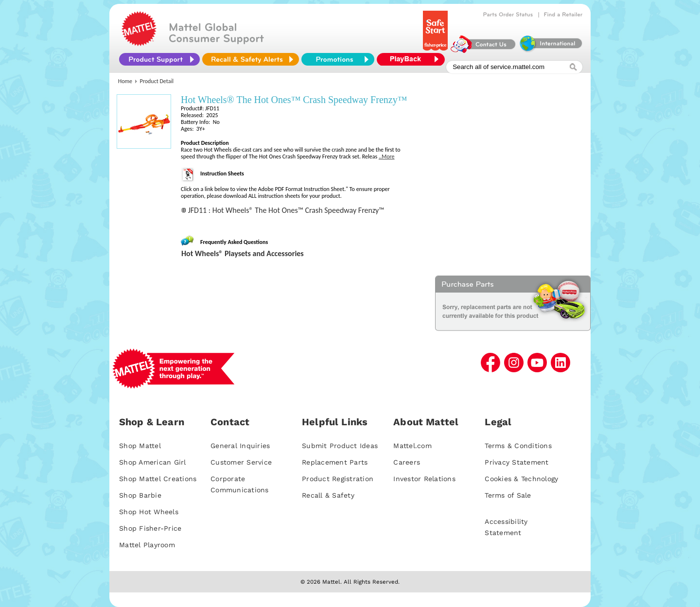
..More (387, 156)
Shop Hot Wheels (149, 512)
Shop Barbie (140, 495)
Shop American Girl (153, 462)
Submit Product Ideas (340, 446)
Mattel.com (412, 446)
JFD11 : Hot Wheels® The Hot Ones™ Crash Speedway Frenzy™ (286, 210)
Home (125, 81)
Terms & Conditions (518, 446)
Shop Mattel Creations (158, 479)
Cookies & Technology (521, 479)
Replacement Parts (335, 462)
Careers (407, 462)
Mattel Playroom (147, 545)
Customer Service (241, 462)
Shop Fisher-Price (150, 528)
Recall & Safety (328, 495)
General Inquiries (240, 446)
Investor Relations (424, 479)
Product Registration (338, 479)
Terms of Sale (508, 495)
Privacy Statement (516, 462)
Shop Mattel (140, 446)
